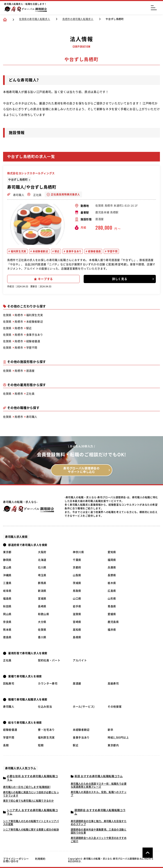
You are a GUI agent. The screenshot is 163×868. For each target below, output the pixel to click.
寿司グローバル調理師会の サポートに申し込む (81, 470)
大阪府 (42, 552)
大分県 (42, 622)
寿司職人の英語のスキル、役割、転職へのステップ (99, 794)
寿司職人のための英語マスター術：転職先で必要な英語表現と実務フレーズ (99, 785)
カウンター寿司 (48, 683)
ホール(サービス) (84, 707)
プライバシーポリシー (16, 859)
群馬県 (42, 583)
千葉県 (77, 560)
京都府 (77, 567)
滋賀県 (77, 614)
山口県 (77, 599)
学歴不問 (112, 251)
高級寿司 (113, 683)
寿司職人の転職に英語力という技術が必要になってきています (31, 794)
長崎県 (42, 606)
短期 (41, 745)
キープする (43, 279)
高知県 (77, 630)
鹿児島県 (113, 622)
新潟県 (42, 591)
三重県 (7, 583)
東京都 (7, 552)
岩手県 (77, 606)
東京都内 (113, 745)
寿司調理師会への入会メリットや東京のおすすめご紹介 (99, 840)
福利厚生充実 (18, 251)
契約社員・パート (49, 660)
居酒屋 (77, 683)
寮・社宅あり (46, 730)
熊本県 (7, 630)
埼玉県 (42, 575)
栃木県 (112, 583)
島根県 (77, 637)
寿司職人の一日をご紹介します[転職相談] (27, 787)
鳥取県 (77, 591)
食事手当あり (74, 251)
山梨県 (77, 575)
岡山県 (7, 614)
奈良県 (7, 622)
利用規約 (40, 859)
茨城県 (77, 583)
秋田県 (7, 606)
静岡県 (7, 560)
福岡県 (112, 560)
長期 (6, 745)
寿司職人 (16, 195)
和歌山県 (44, 614)
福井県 (112, 630)
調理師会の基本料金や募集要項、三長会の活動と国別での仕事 (99, 831)
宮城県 (42, 599)
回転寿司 (9, 683)
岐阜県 (7, 591)
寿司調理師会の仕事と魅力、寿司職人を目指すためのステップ (99, 823)
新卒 (110, 730)
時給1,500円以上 (118, 738)
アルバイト (80, 660)
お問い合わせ (11, 861)
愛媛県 (112, 614)
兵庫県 (112, 567)
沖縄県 (7, 575)
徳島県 (7, 637)
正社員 (34, 195)
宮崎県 (77, 622)
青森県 (112, 606)
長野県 (112, 575)
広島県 (112, 591)
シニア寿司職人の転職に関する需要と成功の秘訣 (31, 830)
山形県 (112, 599)
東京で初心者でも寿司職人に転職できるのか (28, 801)
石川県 (42, 567)
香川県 (42, 637)
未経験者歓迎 (40, 251)
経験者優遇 (94, 251)
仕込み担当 (45, 707)
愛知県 (112, 552)
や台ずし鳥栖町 (18, 180)
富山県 (7, 567)
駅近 (57, 251)
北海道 (42, 560)
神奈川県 (78, 552)
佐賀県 (42, 630)
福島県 (7, 599)
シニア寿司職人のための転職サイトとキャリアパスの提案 (31, 823)
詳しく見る (120, 279)
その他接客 (115, 707)
